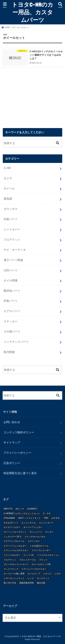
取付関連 (9, 352)
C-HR (7, 168)
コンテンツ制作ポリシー (19, 432)
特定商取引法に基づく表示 (20, 473)
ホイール (9, 188)
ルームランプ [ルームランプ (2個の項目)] (34, 574)
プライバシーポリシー (17, 453)
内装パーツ (11, 219)
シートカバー (12, 229)
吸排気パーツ (12, 291)
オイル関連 (11, 280)
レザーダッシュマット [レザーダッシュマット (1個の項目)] (14, 578)
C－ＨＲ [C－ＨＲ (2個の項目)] (47, 513)
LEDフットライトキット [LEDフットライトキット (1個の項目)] (29, 518)
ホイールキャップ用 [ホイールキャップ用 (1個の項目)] (41, 564)
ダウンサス (11, 209)
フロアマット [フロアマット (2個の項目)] (10, 560)
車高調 (8, 199)
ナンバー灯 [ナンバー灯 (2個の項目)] (29, 555)
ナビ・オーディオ (15, 250)
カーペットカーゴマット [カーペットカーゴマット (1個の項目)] (15, 532)
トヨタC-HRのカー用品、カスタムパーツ (32, 12)
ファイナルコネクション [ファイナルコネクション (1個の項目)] (48, 555)
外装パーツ (11, 301)
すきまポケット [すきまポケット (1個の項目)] (11, 523)
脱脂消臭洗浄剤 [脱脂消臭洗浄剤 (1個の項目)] (27, 583)
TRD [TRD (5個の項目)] (46, 518)
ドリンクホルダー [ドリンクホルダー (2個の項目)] (12, 555)
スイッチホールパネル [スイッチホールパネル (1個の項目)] (35, 537)
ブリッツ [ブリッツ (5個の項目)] (43, 560)
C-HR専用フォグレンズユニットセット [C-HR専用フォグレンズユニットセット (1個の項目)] (22, 513)
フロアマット (12, 240)
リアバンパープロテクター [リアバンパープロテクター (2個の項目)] (34, 569)
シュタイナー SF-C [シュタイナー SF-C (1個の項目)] (13, 537)
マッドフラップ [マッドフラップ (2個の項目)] (11, 569)
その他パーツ (12, 331)
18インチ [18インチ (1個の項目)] (20, 509)
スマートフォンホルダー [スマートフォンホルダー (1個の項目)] (15, 546)
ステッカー (11, 321)
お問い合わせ (12, 422)
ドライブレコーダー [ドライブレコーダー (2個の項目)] (41, 550)
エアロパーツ (12, 311)
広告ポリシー (12, 463)
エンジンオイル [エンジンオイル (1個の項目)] (29, 523)
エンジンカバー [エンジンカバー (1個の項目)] (46, 523)
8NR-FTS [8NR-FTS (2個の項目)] (8, 509)
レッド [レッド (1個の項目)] (31, 578)
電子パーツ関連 (13, 260)
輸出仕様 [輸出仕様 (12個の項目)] (41, 583)
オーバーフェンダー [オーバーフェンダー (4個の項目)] (33, 527)
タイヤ (8, 178)
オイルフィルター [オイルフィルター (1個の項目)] (12, 527)
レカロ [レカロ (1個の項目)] (58, 574)
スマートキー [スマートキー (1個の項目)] (34, 541)
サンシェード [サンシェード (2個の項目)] (36, 532)
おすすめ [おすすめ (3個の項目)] (55, 518)
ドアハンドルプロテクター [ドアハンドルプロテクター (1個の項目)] (16, 550)
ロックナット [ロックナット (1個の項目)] (43, 578)
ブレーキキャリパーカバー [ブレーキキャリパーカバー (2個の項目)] (16, 564)
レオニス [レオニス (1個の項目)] (47, 574)
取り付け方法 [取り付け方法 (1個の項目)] (10, 583)
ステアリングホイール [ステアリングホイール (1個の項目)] (14, 541)
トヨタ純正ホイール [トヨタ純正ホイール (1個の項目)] (39, 546)
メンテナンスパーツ (16, 342)
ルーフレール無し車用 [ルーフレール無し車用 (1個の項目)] (14, 574)
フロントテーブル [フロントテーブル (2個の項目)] (28, 560)
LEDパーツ (11, 270)
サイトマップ (12, 442)
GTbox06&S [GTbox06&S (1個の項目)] (9, 518)
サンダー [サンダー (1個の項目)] (49, 532)
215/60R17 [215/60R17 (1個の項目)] (32, 509)
